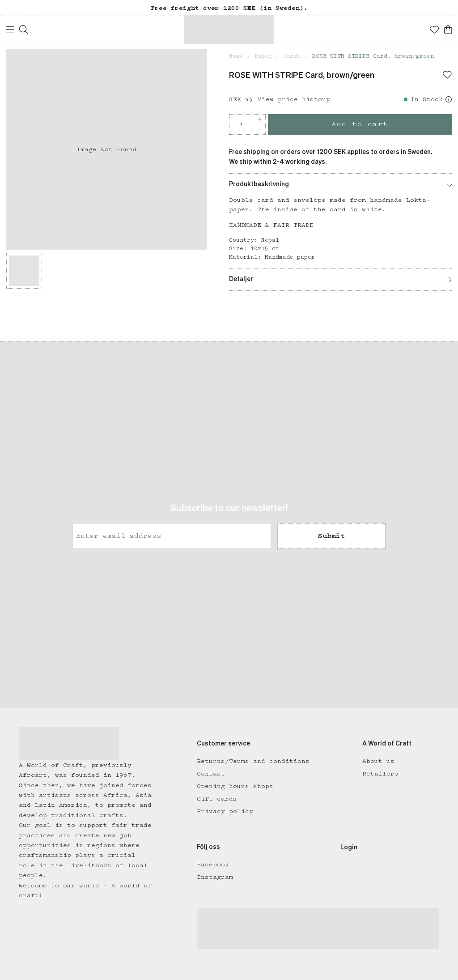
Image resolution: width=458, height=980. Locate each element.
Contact (211, 774)
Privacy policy (225, 811)
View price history (294, 99)
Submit (331, 536)
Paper (263, 56)
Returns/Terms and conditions (253, 761)
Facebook (213, 865)
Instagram (215, 877)
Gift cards (217, 799)
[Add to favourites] (447, 76)
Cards (292, 56)
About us (378, 761)
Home (236, 56)
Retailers (380, 774)
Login (349, 848)
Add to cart (360, 124)
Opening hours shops (235, 786)
